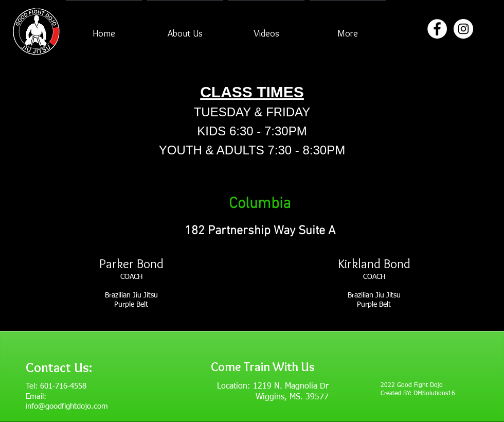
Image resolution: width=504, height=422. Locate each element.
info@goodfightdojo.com (67, 406)
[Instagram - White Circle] (463, 29)
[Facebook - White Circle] (437, 29)
